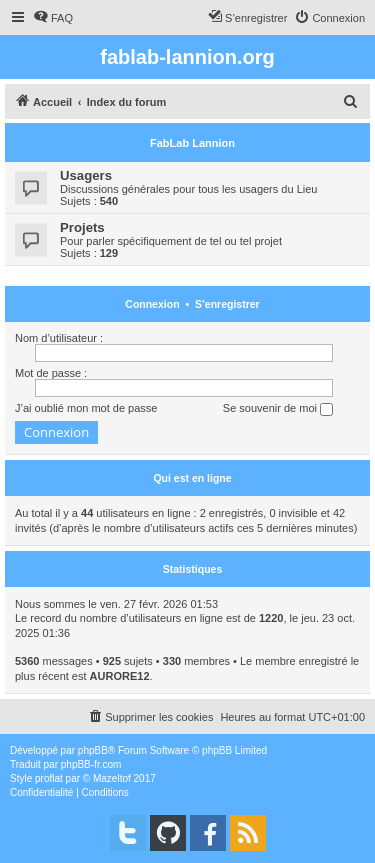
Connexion (152, 304)
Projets (82, 227)
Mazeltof (112, 778)
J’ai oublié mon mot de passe (86, 408)
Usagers (86, 175)
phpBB (93, 750)
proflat (49, 778)
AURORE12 (120, 676)
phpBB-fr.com (91, 764)
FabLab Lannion (192, 143)
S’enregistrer (227, 304)
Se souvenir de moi (278, 409)
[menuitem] (53, 18)
